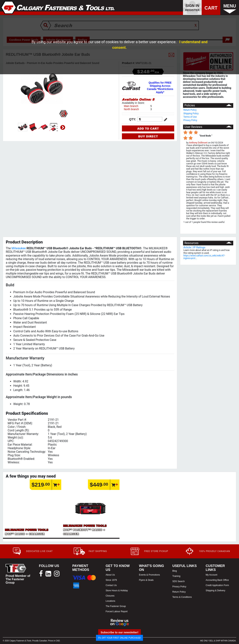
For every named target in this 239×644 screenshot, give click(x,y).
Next (63, 128)
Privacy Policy (190, 120)
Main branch (131, 106)
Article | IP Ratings (194, 247)
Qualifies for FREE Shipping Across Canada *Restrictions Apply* (160, 87)
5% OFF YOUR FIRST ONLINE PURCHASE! (120, 638)
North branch (131, 109)
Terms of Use (190, 117)
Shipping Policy (191, 114)
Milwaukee (19, 248)
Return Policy (190, 110)
